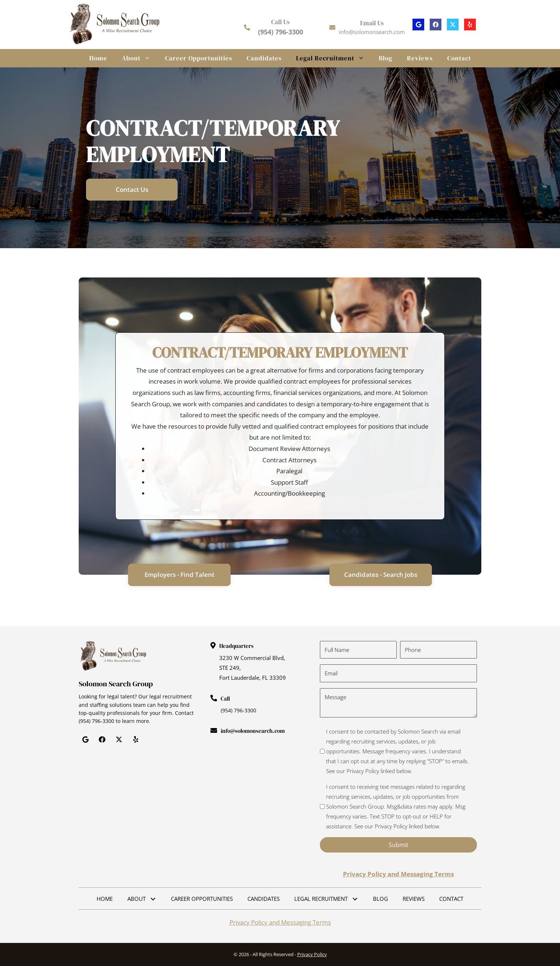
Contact (459, 58)
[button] (418, 25)
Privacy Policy (312, 954)
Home (98, 58)
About (140, 58)
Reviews (420, 58)
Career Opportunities (199, 58)
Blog (386, 58)
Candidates (264, 58)
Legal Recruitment (334, 58)
